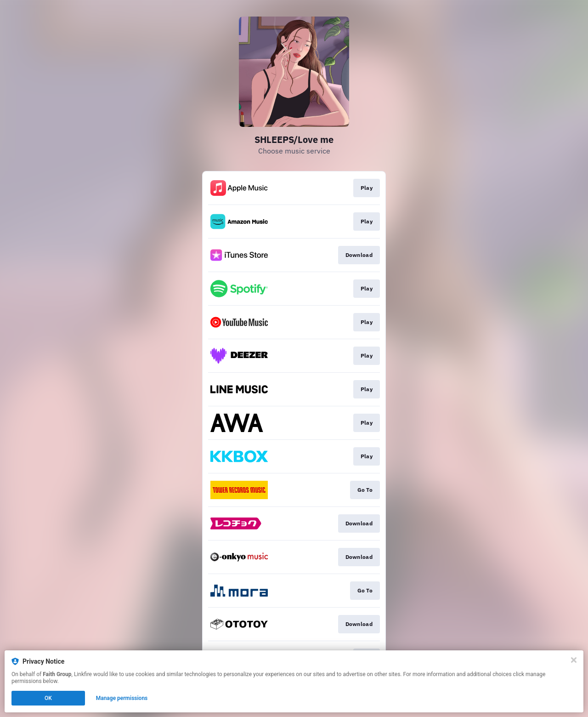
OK (48, 698)
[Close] (574, 660)
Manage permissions (122, 698)
